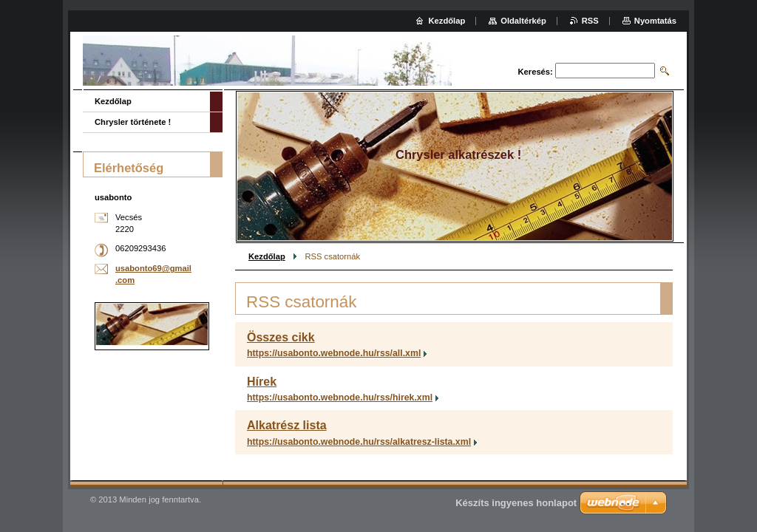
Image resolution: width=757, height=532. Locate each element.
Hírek (262, 382)
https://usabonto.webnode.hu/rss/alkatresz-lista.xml (359, 442)
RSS (590, 21)
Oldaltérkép (523, 21)
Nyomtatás (655, 21)
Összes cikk (281, 337)
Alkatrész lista (287, 425)
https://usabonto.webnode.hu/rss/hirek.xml (340, 398)
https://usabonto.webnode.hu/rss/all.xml (334, 353)
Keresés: (536, 72)
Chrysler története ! (133, 122)
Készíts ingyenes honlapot (516, 503)
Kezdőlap (267, 256)
